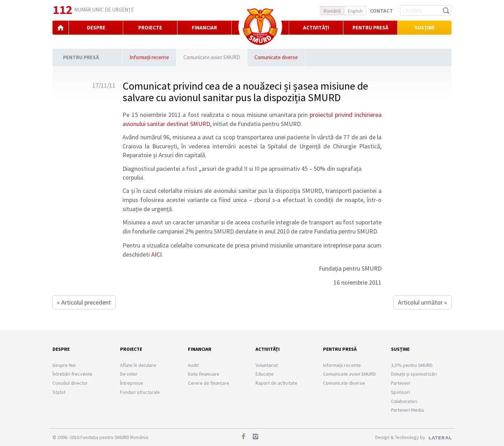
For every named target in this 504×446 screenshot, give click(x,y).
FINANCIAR (204, 27)
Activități (316, 27)
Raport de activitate (276, 383)
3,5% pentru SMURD (412, 365)
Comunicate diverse (276, 57)
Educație (265, 374)
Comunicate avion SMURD (212, 57)
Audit (193, 365)
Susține (425, 27)
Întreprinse (132, 383)
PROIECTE (150, 27)
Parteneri (401, 383)
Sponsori (400, 392)
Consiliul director (70, 383)
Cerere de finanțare (209, 383)
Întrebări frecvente (72, 374)
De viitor (129, 374)
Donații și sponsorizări (414, 374)
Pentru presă (81, 57)
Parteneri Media (407, 410)
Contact (381, 11)
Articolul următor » (422, 302)
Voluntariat (267, 365)
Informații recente (149, 57)
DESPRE (96, 27)
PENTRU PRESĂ (370, 27)
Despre (61, 349)
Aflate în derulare (138, 365)
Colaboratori (404, 401)
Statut (59, 392)
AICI (156, 254)
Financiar (200, 349)
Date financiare (204, 374)
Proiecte (131, 349)
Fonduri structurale (140, 392)
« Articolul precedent (84, 302)
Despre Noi (64, 365)
